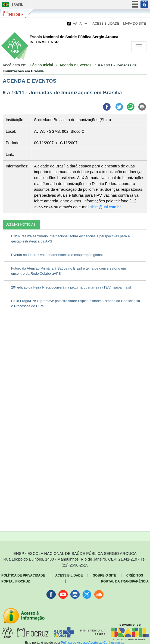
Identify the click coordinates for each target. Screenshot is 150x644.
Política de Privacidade (23, 575)
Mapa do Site (135, 24)
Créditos (135, 575)
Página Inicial (41, 65)
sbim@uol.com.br (105, 207)
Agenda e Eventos (76, 65)
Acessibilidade (106, 24)
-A (86, 24)
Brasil (12, 4)
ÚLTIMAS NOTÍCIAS (21, 225)
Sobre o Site (104, 575)
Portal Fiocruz (16, 581)
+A (75, 24)
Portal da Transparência (125, 581)
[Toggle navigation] (139, 47)
